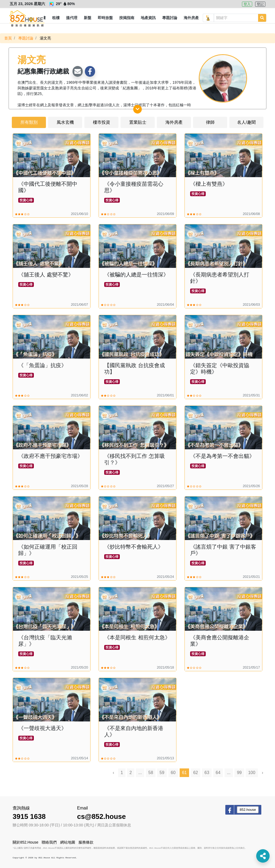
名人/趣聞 (246, 122)
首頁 (8, 38)
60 (173, 773)
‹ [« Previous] (113, 773)
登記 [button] (260, 4)
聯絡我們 (49, 842)
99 (239, 773)
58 (151, 773)
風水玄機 (65, 122)
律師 (210, 122)
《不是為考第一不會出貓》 (222, 456)
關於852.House (26, 842)
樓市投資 (102, 122)
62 (196, 773)
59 (162, 773)
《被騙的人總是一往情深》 (136, 275)
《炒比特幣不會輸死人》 (134, 547)
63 (207, 773)
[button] (56, 18)
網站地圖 (68, 842)
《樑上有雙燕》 (209, 184)
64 (218, 773)
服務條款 (86, 842)
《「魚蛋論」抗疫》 (42, 365)
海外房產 (174, 122)
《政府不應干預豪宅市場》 (50, 456)
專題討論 (26, 38)
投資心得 (26, 200)
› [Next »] (263, 773)
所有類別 (29, 122)
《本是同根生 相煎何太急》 (137, 637)
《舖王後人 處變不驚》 (46, 275)
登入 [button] (247, 4)
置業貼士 (138, 122)
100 (252, 773)
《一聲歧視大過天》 (42, 728)
